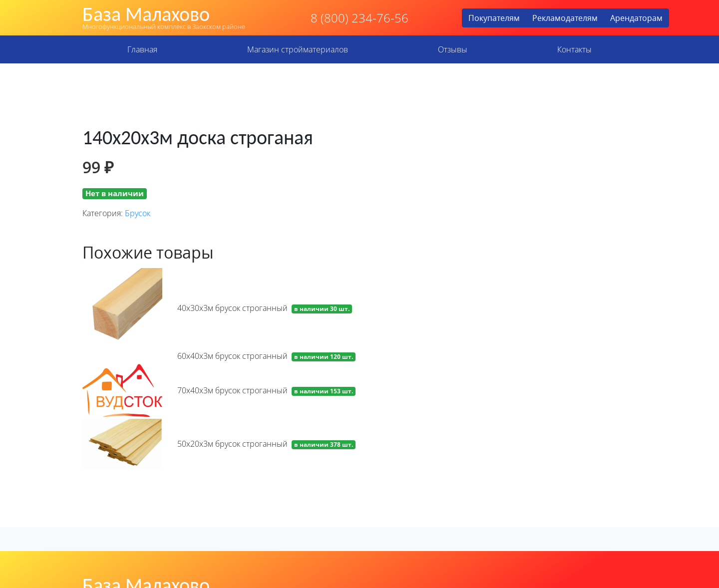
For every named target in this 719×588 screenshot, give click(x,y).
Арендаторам (636, 18)
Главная (142, 49)
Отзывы (453, 49)
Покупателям (494, 18)
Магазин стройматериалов (298, 49)
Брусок (138, 213)
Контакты (574, 49)
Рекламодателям (565, 18)
